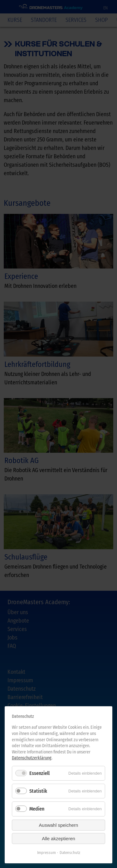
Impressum (46, 853)
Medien (37, 809)
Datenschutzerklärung (32, 758)
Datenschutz (70, 853)
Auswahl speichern (59, 825)
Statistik (38, 791)
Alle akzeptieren (58, 838)
